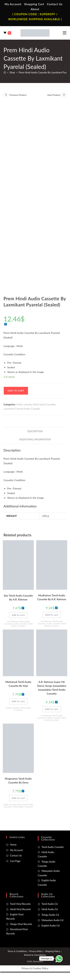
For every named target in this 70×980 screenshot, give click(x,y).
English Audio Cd (51, 926)
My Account (13, 4)
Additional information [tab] (35, 440)
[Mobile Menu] (65, 33)
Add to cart (16, 391)
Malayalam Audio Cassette (49, 873)
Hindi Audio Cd (50, 909)
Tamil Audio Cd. (50, 904)
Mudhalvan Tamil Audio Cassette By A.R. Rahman (52, 597)
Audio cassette (24, 404)
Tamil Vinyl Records (20, 904)
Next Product (54, 95)
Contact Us (55, 4)
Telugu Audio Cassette (47, 864)
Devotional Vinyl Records (17, 931)
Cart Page (15, 861)
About (35, 9)
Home (13, 845)
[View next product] (64, 95)
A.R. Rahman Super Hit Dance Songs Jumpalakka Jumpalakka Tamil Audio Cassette (52, 688)
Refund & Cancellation (35, 955)
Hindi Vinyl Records (20, 909)
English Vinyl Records (15, 917)
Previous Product (18, 95)
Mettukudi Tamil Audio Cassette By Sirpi (18, 684)
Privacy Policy (36, 951)
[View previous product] (6, 95)
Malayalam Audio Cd (53, 920)
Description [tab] (35, 431)
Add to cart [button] (18, 615)
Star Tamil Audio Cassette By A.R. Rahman (18, 597)
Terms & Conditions (17, 951)
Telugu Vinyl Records (21, 924)
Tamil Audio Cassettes (22, 625)
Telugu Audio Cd (50, 915)
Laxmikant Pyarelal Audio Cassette (22, 409)
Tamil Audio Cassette (53, 847)
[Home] (5, 72)
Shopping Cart (34, 4)
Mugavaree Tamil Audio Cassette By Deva (18, 780)
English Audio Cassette (47, 882)
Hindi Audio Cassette (44, 404)
